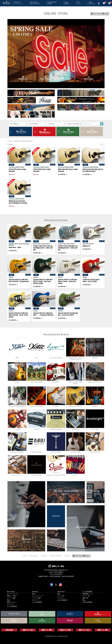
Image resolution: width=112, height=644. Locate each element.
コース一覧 (86, 596)
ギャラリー (10, 604)
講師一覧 (85, 598)
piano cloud (61, 592)
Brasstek (35, 592)
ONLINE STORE (56, 13)
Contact (92, 2)
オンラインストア (13, 594)
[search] (101, 124)
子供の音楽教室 (87, 602)
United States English (100, 14)
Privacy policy (34, 556)
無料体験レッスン (88, 594)
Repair (67, 2)
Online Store (18, 2)
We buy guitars (35, 2)
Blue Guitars (11, 592)
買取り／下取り (12, 596)
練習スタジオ (11, 602)
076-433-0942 (58, 574)
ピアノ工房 (61, 596)
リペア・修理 (11, 598)
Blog (79, 2)
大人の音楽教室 (12, 606)
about (25, 556)
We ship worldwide (52, 2)
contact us (67, 556)
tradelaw (44, 556)
